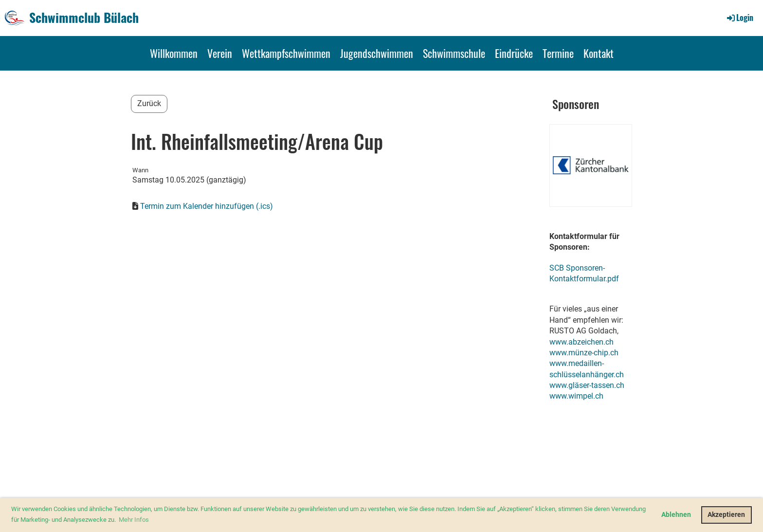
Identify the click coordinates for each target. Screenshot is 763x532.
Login (739, 18)
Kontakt (599, 53)
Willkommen (174, 53)
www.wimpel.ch (576, 396)
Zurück (149, 103)
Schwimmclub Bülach (84, 18)
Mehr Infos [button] (134, 520)
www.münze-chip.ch (584, 353)
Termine (558, 53)
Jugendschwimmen (377, 53)
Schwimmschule (454, 53)
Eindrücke (514, 53)
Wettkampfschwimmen (286, 53)
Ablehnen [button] (676, 515)
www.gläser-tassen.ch (587, 385)
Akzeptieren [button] (726, 515)
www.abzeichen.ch (581, 342)
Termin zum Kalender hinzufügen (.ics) (207, 206)
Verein (220, 53)
